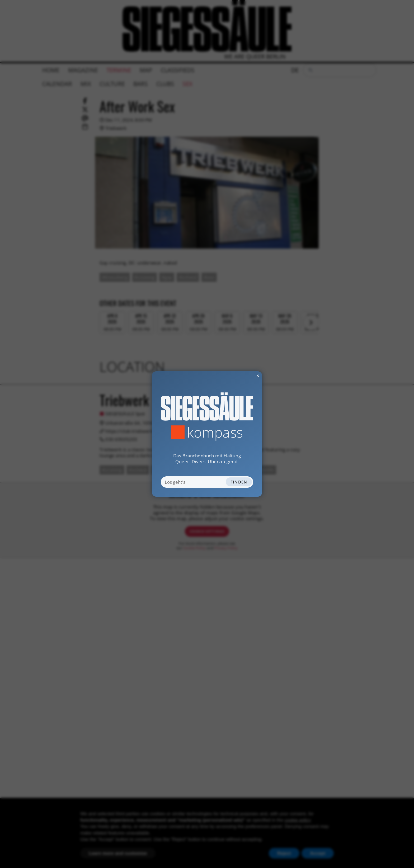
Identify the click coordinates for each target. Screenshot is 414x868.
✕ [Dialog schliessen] (244, 376)
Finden (239, 482)
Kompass (215, 432)
